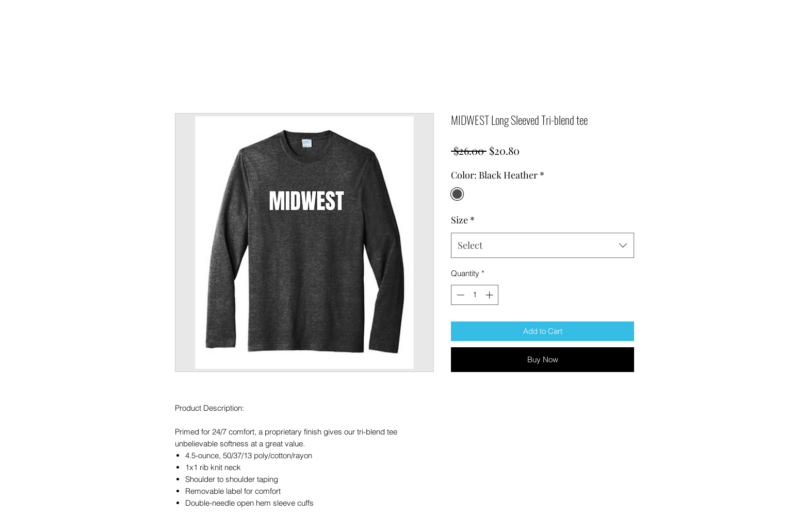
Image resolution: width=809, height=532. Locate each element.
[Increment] (490, 295)
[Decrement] (459, 295)
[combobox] (543, 246)
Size (463, 220)
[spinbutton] (475, 295)
